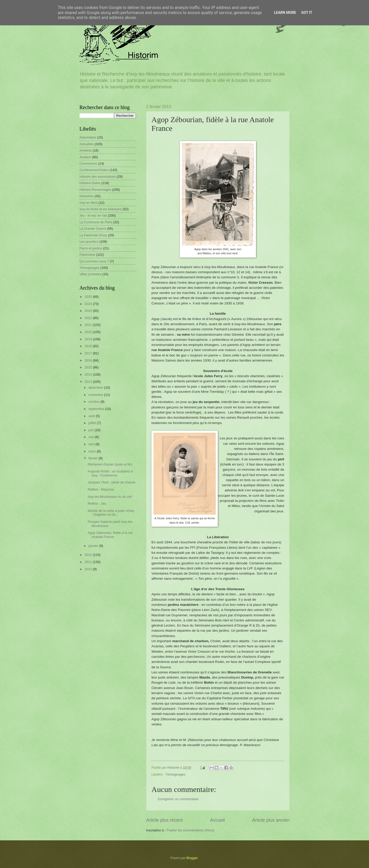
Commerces (88, 163)
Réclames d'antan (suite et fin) (110, 464)
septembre (97, 409)
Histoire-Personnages (95, 190)
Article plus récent (164, 820)
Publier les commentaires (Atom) (191, 830)
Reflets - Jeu (97, 504)
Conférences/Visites (94, 170)
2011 (89, 562)
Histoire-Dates (90, 183)
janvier (94, 546)
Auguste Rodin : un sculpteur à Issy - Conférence (110, 473)
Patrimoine (87, 255)
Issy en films (89, 203)
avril (92, 444)
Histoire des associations (98, 177)
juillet (93, 423)
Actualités (87, 144)
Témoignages (175, 774)
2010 (89, 569)
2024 (89, 304)
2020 (89, 332)
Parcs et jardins (91, 248)
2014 (89, 374)
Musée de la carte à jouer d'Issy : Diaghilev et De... (111, 513)
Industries (87, 196)
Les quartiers (89, 242)
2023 (89, 311)
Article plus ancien (271, 820)
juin (91, 430)
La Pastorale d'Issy (93, 235)
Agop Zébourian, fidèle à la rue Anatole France (110, 535)
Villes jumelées (90, 274)
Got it (307, 13)
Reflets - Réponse (101, 489)
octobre (94, 402)
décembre (96, 388)
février (93, 458)
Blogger (192, 858)
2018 (89, 346)
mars (93, 451)
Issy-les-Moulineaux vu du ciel (110, 497)
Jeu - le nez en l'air (93, 215)
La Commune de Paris (96, 222)
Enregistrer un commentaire (178, 799)
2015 (89, 367)
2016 (89, 360)
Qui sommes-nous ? (94, 261)
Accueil (217, 820)
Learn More (285, 13)
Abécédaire (88, 137)
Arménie (86, 150)
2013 (89, 382)
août (92, 416)
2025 (89, 297)
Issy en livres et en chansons (101, 209)
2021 (89, 325)
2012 (89, 555)
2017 (89, 353)
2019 (89, 339)
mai (91, 437)
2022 (89, 318)
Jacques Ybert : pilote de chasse (111, 482)
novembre (96, 395)
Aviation (85, 157)
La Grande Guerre (93, 229)
